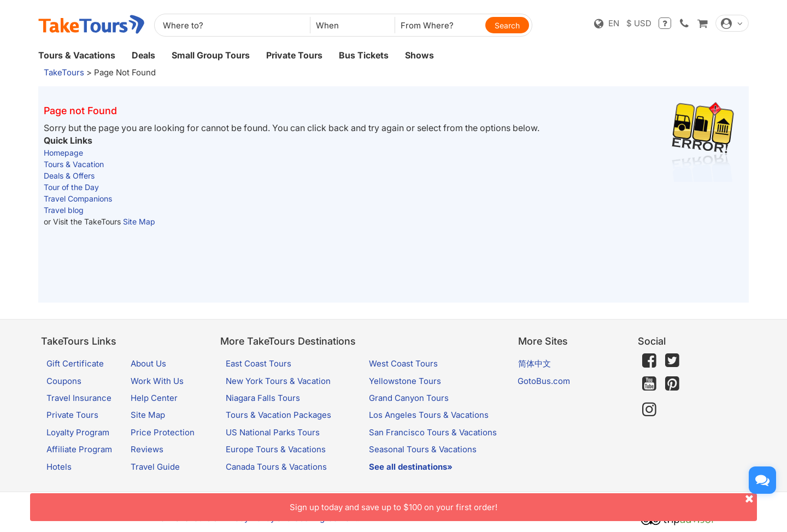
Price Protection (163, 432)
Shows (419, 55)
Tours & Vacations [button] (77, 55)
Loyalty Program (78, 432)
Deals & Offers (69, 176)
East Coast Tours (259, 363)
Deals (143, 55)
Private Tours (294, 55)
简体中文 (535, 363)
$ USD (639, 23)
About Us (148, 363)
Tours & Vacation (74, 164)
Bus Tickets (364, 55)
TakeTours (64, 72)
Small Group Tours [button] (211, 55)
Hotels (59, 467)
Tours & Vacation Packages (278, 415)
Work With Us (157, 381)
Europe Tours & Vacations (276, 449)
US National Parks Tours (273, 432)
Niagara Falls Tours (263, 398)
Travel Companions (78, 199)
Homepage (63, 153)
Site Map (139, 221)
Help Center (154, 398)
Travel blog (64, 210)
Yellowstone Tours (405, 381)
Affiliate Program (79, 449)
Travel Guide (155, 467)
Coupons (64, 381)
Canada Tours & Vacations (276, 467)
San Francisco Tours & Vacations (433, 432)
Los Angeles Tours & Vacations (429, 415)
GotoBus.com (544, 381)
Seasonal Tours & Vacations (423, 449)
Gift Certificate (75, 363)
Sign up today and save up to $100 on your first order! (523, 503)
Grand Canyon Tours (409, 398)
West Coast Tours (403, 363)
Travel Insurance (79, 398)
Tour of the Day (71, 187)
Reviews (147, 449)
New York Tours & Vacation (278, 381)
